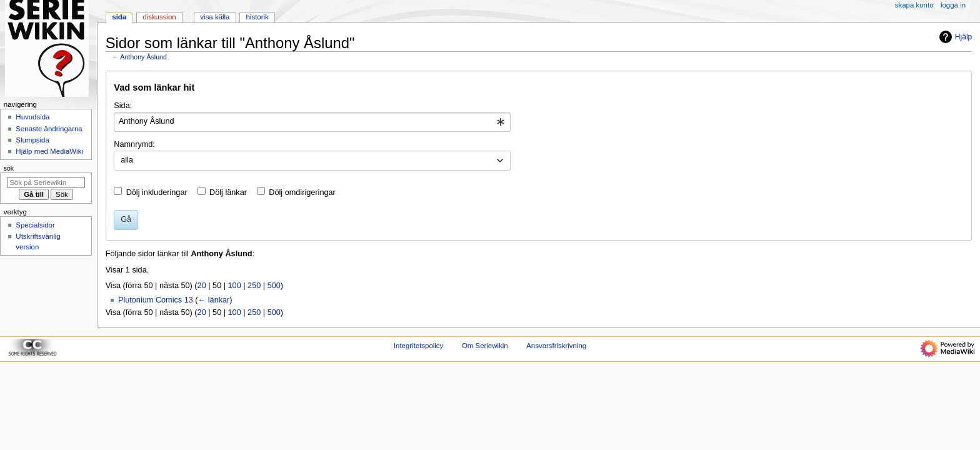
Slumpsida (32, 140)
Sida (119, 17)
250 (254, 286)
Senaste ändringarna (49, 129)
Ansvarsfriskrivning (556, 346)
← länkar (214, 300)
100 (235, 286)
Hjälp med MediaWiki (49, 151)
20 (202, 286)
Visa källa (215, 17)
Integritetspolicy (418, 346)
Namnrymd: (134, 144)
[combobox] (312, 122)
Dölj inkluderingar (157, 192)
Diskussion (159, 17)
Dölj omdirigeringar (302, 192)
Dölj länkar (228, 192)
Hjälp (954, 37)
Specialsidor (35, 225)
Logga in (953, 5)
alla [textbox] (127, 160)
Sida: (123, 106)
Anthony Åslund (143, 57)
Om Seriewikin (485, 346)
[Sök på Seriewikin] (46, 182)
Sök (9, 168)
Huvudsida (32, 117)
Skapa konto (914, 5)
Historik (257, 17)
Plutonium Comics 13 (156, 300)
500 (274, 286)
